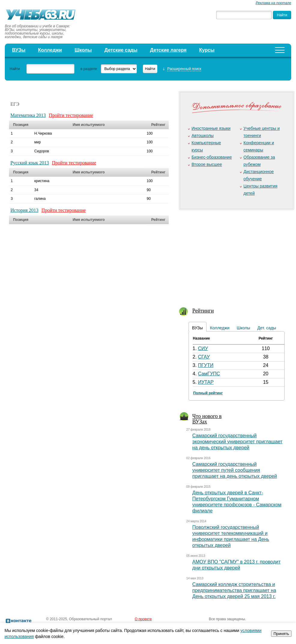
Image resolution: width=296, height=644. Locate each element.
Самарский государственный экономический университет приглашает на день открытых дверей (237, 442)
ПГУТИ (206, 365)
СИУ (203, 348)
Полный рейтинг (208, 393)
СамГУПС (209, 374)
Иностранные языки (211, 128)
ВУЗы (19, 50)
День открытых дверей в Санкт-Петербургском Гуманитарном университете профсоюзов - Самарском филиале (237, 502)
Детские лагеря (168, 50)
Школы (83, 50)
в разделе (89, 69)
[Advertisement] (236, 255)
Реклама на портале (273, 3)
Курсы (207, 50)
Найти (15, 69)
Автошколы (203, 136)
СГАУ (204, 357)
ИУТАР (206, 382)
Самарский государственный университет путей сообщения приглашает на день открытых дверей (235, 470)
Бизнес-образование (212, 157)
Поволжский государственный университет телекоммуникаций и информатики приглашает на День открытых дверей (231, 536)
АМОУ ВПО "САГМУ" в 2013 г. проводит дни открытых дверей (237, 565)
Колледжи (50, 50)
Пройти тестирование (71, 115)
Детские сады (121, 50)
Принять (281, 634)
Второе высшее (207, 164)
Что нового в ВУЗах (207, 419)
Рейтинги (203, 311)
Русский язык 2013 (30, 163)
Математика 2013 (28, 115)
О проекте (143, 619)
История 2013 (24, 210)
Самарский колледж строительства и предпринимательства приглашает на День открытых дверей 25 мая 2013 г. (234, 590)
